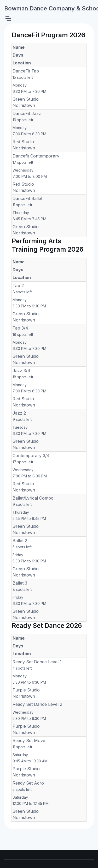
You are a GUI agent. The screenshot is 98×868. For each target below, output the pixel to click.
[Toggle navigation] (8, 19)
